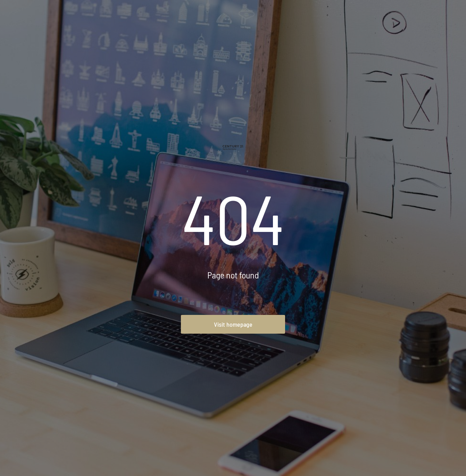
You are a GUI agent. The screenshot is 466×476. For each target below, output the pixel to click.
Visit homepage (233, 324)
